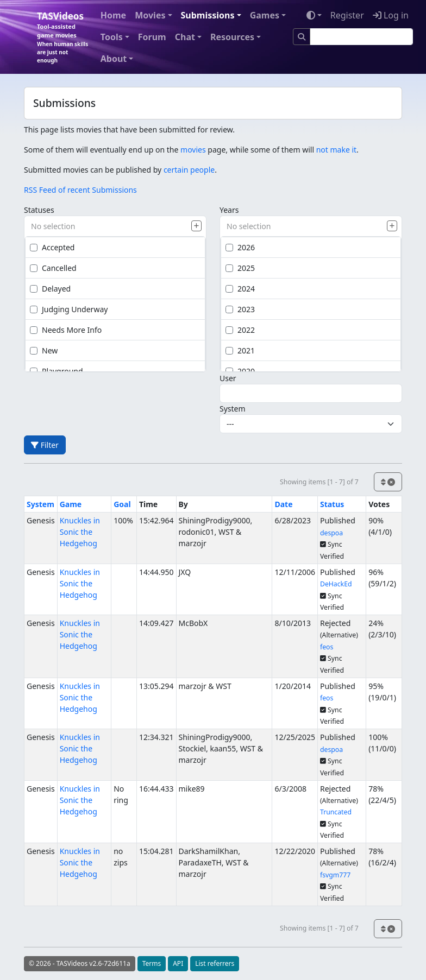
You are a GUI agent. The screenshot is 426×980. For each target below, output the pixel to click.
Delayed (50, 289)
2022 (240, 330)
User (228, 378)
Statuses (39, 210)
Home (113, 15)
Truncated (336, 812)
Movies (150, 15)
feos (327, 647)
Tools (112, 37)
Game (71, 504)
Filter (45, 445)
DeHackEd (336, 584)
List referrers (215, 963)
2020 (240, 371)
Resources (232, 37)
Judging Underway (69, 309)
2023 (240, 309)
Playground (57, 371)
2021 (240, 350)
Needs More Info (66, 330)
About (114, 59)
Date (283, 504)
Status (332, 504)
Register (347, 15)
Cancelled (53, 268)
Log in (391, 15)
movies (193, 150)
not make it (336, 150)
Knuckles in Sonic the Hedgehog (80, 532)
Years (229, 210)
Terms (152, 963)
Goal (122, 504)
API (178, 963)
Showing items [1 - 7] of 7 (319, 482)
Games (265, 15)
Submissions (208, 15)
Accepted (52, 247)
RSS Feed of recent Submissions (80, 190)
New (44, 350)
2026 (240, 247)
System (233, 409)
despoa (331, 533)
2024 (240, 289)
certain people (189, 170)
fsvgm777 (335, 875)
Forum (152, 37)
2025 (240, 268)
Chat (185, 37)
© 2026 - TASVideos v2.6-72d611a (80, 963)
